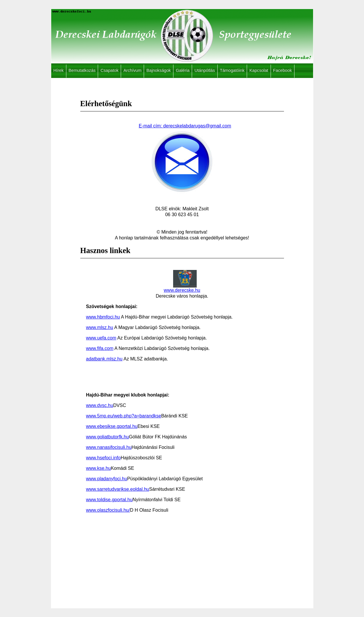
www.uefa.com (101, 338)
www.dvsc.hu (100, 405)
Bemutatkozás (82, 70)
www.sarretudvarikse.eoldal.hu (118, 489)
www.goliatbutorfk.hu (108, 437)
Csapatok (109, 70)
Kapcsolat (259, 70)
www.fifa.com (100, 348)
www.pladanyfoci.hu (107, 479)
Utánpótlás (205, 70)
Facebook (283, 70)
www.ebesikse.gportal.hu (112, 426)
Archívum (132, 70)
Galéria (183, 70)
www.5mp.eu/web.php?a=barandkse (124, 416)
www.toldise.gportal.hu (109, 500)
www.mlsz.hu (100, 327)
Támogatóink (232, 70)
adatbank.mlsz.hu (104, 359)
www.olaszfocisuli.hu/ (108, 510)
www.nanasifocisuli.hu (109, 447)
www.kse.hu (98, 468)
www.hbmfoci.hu (103, 317)
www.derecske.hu (182, 288)
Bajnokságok (159, 70)
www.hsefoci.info (103, 458)
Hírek (59, 70)
